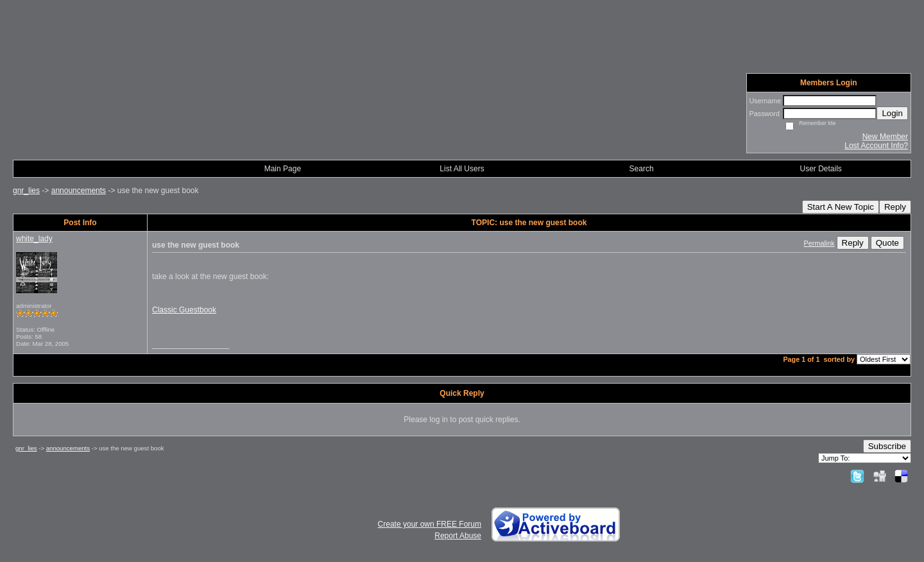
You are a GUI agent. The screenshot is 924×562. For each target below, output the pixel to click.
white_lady (34, 239)
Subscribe (887, 446)
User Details (821, 169)
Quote (887, 243)
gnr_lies (26, 191)
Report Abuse (458, 536)
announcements (79, 191)
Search (642, 169)
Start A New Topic (841, 207)
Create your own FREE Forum (430, 524)
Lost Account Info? (876, 146)
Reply (895, 207)
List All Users (462, 169)
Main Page (283, 169)
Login (892, 113)
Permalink (819, 243)
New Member (885, 137)
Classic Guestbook (184, 310)
